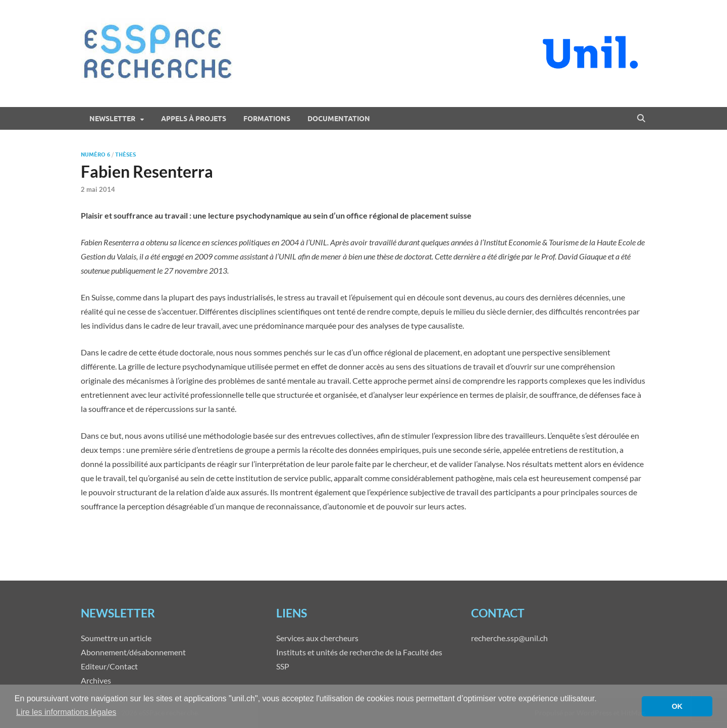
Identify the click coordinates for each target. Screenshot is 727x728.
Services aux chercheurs (317, 638)
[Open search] (641, 119)
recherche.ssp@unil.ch (509, 638)
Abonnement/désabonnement (133, 652)
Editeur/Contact (109, 666)
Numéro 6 (95, 154)
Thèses (125, 154)
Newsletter (112, 119)
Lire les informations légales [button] (66, 712)
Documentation (339, 119)
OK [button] (677, 706)
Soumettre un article (116, 638)
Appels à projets (194, 119)
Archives (96, 680)
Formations (267, 119)
